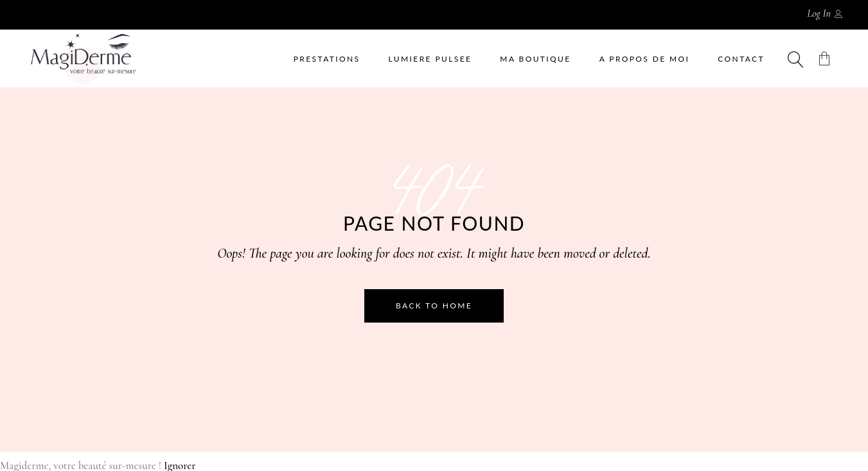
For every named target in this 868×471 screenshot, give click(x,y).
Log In (819, 13)
